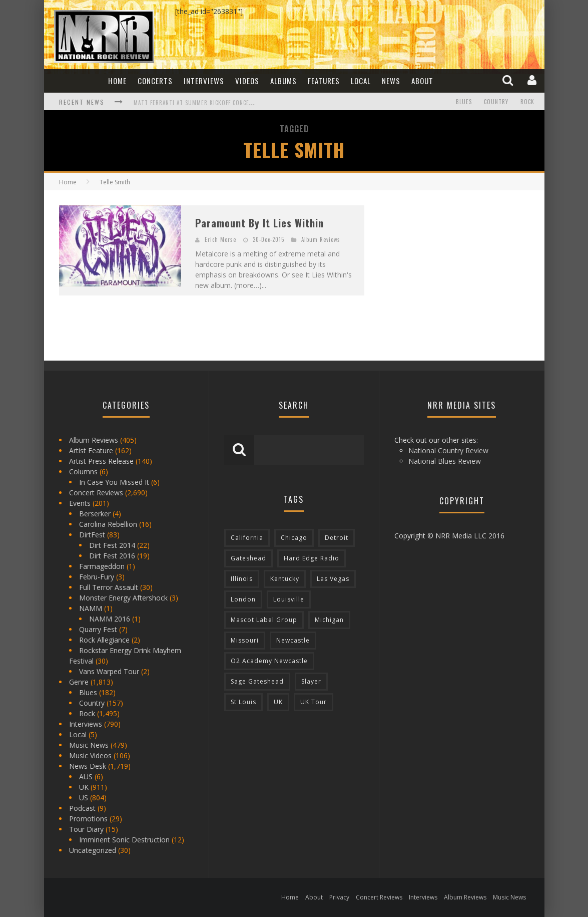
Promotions (88, 819)
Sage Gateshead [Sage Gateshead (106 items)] (257, 681)
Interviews (204, 81)
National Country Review (448, 450)
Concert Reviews (96, 493)
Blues (464, 102)
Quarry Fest (98, 629)
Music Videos (90, 755)
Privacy (339, 897)
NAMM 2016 (110, 619)
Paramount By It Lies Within (259, 223)
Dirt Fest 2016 (112, 556)
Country (496, 102)
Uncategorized (93, 850)
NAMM (91, 608)
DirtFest (92, 535)
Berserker (95, 514)
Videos (247, 81)
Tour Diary (86, 829)
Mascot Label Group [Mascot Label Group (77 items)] (264, 620)
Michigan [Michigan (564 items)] (329, 620)
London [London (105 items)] (243, 599)
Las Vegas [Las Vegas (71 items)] (333, 579)
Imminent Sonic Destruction (124, 840)
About (422, 81)
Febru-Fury (97, 577)
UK (84, 787)
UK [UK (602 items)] (278, 702)
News (391, 81)
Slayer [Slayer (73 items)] (311, 681)
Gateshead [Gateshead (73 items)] (248, 558)
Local (361, 81)
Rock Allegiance (104, 640)
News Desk (88, 766)
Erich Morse (220, 239)
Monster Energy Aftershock (123, 598)
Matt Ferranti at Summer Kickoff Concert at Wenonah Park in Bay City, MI (242, 103)
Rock (527, 102)
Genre (79, 682)
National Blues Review (445, 461)
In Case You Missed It (114, 482)
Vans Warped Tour (109, 671)
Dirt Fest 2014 (112, 545)
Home (117, 81)
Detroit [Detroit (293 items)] (337, 538)
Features (324, 81)
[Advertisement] (454, 268)
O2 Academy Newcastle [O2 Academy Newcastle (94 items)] (269, 661)
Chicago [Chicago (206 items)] (294, 538)
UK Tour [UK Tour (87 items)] (314, 702)
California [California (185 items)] (247, 538)
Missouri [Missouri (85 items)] (245, 640)
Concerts (155, 81)
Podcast (82, 808)
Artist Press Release (101, 461)
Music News (89, 745)
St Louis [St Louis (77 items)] (243, 702)
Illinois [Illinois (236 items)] (242, 579)
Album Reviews (321, 239)
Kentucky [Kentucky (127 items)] (285, 579)
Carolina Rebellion (108, 524)
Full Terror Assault (109, 587)
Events (80, 503)
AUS (86, 777)
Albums (283, 81)
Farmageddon (102, 566)
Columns (83, 472)
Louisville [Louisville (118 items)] (289, 599)
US (84, 798)
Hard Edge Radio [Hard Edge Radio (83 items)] (312, 558)
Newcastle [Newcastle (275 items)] (293, 640)
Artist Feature (91, 450)
